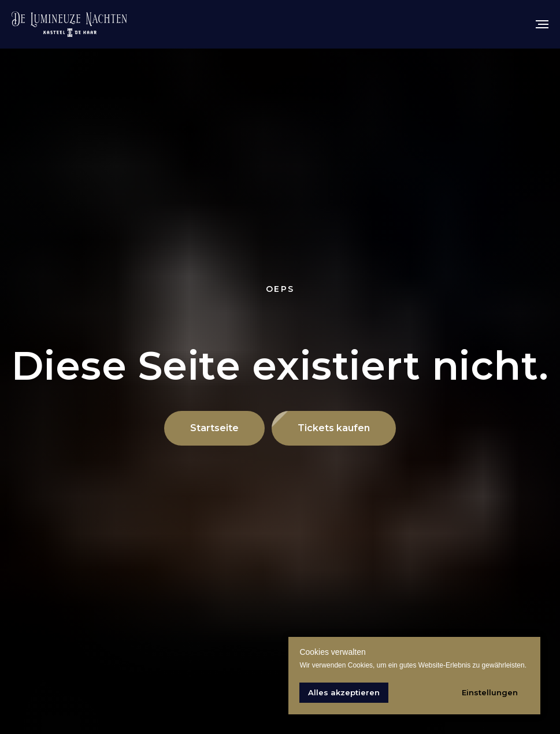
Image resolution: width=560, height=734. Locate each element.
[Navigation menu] (542, 24)
